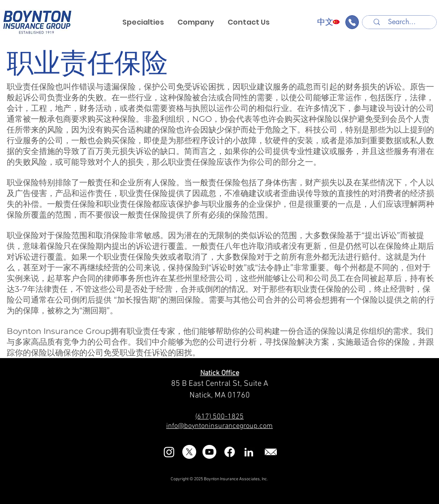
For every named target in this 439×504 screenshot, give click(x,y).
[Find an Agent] (352, 22)
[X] (189, 452)
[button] (196, 22)
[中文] (325, 22)
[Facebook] (230, 452)
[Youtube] (209, 452)
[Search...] (402, 22)
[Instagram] (169, 452)
